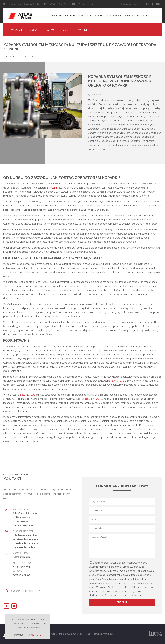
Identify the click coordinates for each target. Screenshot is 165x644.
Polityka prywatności (103, 634)
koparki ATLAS (92, 399)
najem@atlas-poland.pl (26, 547)
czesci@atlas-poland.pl (26, 543)
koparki (53, 188)
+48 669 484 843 (22, 575)
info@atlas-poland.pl (88, 4)
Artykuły (29, 57)
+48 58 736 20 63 (21, 557)
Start (5, 57)
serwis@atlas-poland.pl (26, 539)
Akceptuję (35, 635)
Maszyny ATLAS (116, 381)
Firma (16, 57)
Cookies (19, 635)
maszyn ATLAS (27, 395)
